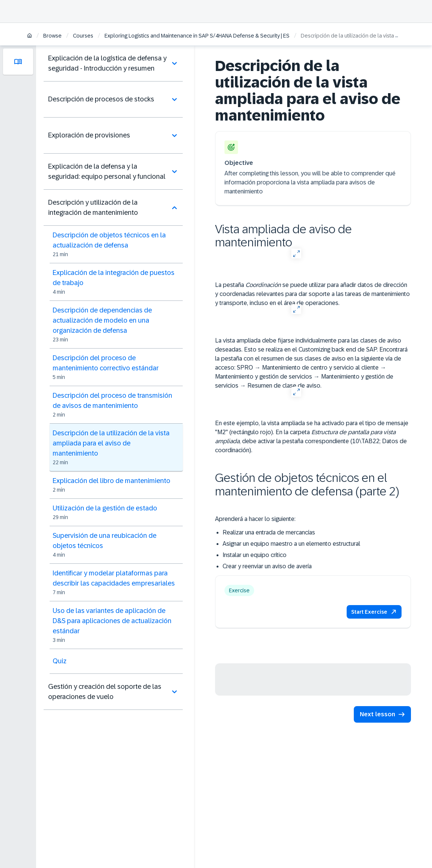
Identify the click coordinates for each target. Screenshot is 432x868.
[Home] (30, 36)
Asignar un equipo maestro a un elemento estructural (291, 544)
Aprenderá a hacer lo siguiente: (255, 519)
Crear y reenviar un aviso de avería (267, 566)
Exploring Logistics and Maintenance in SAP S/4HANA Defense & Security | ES (197, 36)
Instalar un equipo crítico (255, 555)
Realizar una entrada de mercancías (269, 532)
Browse (52, 36)
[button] (374, 612)
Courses (83, 36)
